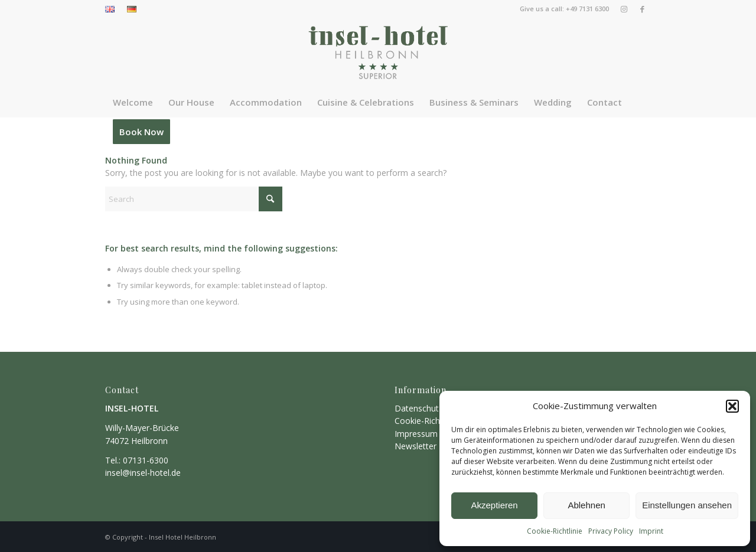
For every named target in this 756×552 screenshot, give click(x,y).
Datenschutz (419, 408)
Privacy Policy (611, 531)
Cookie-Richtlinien (428, 421)
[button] (732, 406)
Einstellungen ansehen (687, 505)
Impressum (416, 434)
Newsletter (416, 446)
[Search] (194, 199)
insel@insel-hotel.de (143, 473)
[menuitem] (113, 9)
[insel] (378, 53)
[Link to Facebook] (642, 9)
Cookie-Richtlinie (555, 531)
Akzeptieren (494, 505)
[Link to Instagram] (624, 9)
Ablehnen (586, 505)
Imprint (651, 531)
